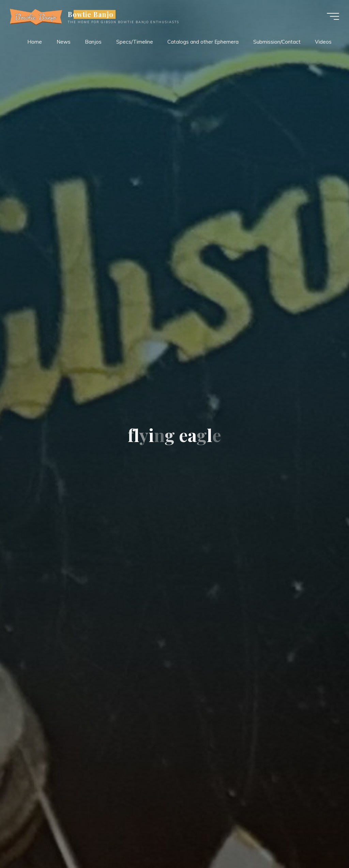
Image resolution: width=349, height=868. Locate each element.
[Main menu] (333, 16)
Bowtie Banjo (91, 14)
